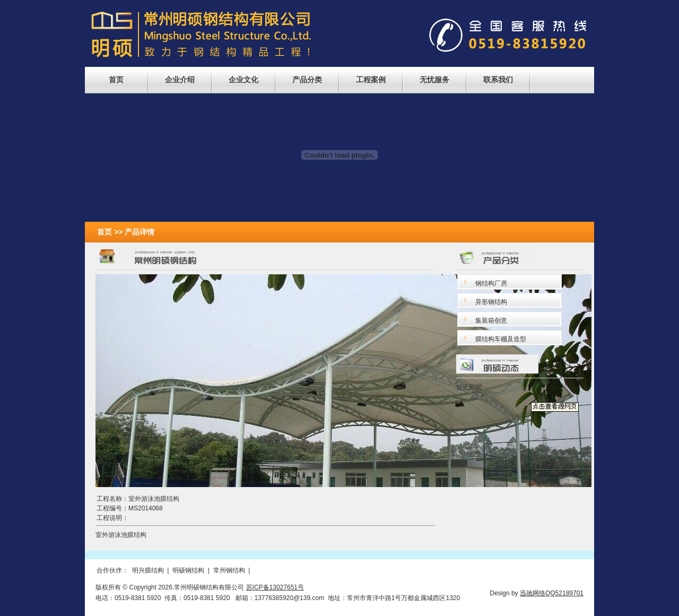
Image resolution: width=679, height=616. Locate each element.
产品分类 (307, 80)
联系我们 (498, 80)
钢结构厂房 (491, 283)
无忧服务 (434, 80)
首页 (116, 80)
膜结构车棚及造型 (501, 339)
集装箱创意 (491, 320)
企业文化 (243, 80)
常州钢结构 (229, 570)
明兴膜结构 (148, 570)
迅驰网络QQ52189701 (552, 593)
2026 (165, 587)
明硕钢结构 (188, 570)
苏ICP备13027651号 (275, 587)
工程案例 (371, 80)
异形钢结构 (491, 302)
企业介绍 (180, 80)
